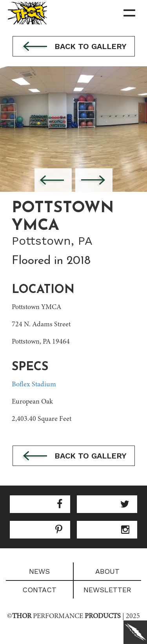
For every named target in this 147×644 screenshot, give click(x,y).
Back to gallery (74, 47)
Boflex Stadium (34, 385)
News (39, 571)
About (107, 571)
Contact (39, 590)
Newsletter (107, 590)
